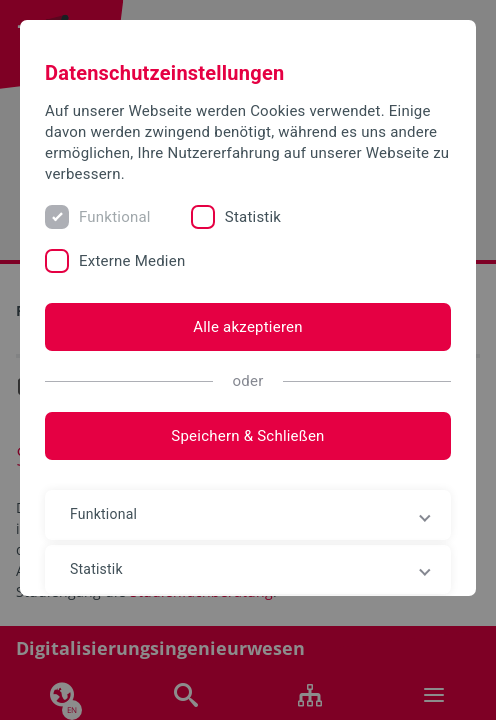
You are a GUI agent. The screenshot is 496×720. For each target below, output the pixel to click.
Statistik (253, 217)
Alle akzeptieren (248, 327)
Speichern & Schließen (247, 436)
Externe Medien (132, 261)
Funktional (115, 217)
